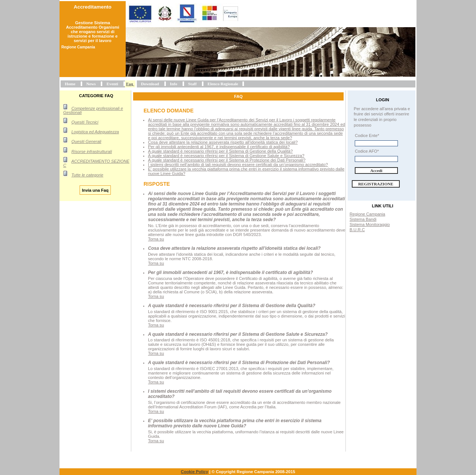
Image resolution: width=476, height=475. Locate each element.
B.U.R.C (357, 230)
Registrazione (376, 184)
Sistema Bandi (363, 219)
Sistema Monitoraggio (370, 224)
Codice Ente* (367, 136)
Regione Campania (367, 214)
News (91, 84)
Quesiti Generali (86, 141)
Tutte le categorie (87, 175)
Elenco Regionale (223, 84)
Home (70, 84)
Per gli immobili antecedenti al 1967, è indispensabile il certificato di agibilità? (219, 147)
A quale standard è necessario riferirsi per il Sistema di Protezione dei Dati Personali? (227, 160)
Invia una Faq (95, 190)
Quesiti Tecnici (85, 122)
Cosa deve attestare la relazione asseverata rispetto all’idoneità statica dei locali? (223, 142)
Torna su (156, 239)
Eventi (112, 84)
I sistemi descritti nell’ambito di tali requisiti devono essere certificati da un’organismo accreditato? (238, 165)
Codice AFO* (367, 151)
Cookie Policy (194, 472)
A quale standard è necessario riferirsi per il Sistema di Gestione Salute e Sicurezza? (226, 156)
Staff (192, 84)
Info (174, 84)
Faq (130, 84)
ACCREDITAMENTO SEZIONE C (96, 163)
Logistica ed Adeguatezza (95, 132)
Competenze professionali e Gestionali (93, 110)
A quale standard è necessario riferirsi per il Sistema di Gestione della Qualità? (220, 151)
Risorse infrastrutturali (92, 152)
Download (150, 84)
